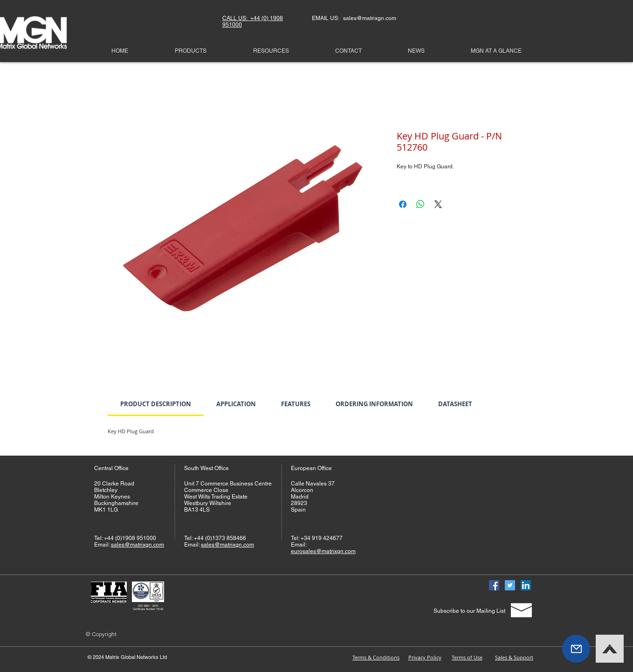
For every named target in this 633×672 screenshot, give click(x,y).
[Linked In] (526, 585)
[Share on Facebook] (403, 204)
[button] (576, 649)
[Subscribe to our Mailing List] (469, 611)
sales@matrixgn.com (138, 545)
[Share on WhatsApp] (420, 204)
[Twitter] (510, 585)
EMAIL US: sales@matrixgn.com (354, 18)
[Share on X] (438, 204)
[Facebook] (494, 585)
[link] (156, 404)
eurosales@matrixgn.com (323, 551)
